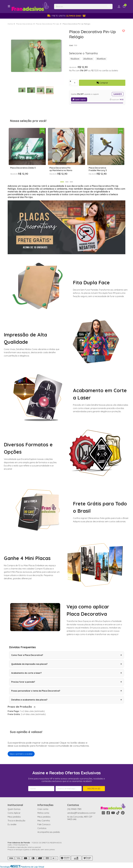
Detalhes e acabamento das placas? (67, 700)
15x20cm (75, 59)
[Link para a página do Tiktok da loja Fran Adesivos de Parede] (118, 813)
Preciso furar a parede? (67, 682)
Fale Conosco (44, 824)
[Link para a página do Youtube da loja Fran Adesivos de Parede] (113, 813)
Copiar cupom (79, 99)
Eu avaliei (12, 824)
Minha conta (43, 813)
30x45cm (101, 59)
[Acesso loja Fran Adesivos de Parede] (119, 7)
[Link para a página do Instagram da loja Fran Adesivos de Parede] (103, 813)
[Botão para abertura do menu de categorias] (9, 6)
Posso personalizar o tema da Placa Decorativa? (67, 691)
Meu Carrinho (44, 821)
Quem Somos (14, 809)
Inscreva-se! (94, 789)
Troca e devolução (16, 821)
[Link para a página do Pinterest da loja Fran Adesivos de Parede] (123, 813)
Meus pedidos (14, 817)
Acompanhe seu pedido (49, 832)
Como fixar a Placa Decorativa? (67, 655)
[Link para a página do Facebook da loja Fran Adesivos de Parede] (108, 813)
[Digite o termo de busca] (80, 7)
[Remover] (71, 84)
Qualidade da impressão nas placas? (67, 664)
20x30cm (88, 59)
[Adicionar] (71, 81)
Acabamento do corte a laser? (67, 673)
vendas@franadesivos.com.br (81, 813)
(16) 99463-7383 (74, 809)
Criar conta (43, 809)
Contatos (42, 828)
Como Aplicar (14, 813)
